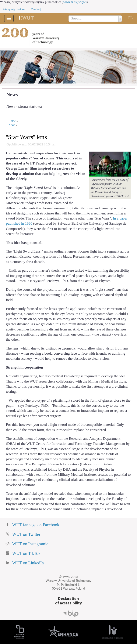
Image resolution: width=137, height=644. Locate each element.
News (12, 94)
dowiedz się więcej (75, 2)
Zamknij (36, 9)
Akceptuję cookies (14, 9)
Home (12, 121)
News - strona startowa (24, 106)
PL (131, 18)
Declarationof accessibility (68, 601)
